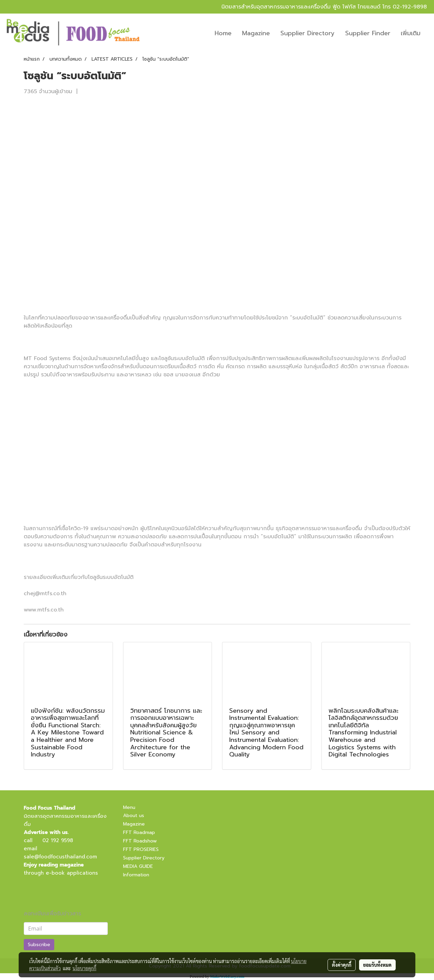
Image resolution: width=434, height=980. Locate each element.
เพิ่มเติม (411, 33)
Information (136, 875)
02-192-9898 (410, 7)
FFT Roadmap (139, 832)
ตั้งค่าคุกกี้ (342, 965)
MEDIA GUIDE (138, 866)
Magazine (256, 33)
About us (134, 816)
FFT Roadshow (140, 841)
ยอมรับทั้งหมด (377, 965)
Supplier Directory (308, 33)
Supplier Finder (368, 33)
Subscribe (39, 945)
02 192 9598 (58, 840)
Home (223, 33)
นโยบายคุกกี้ (84, 968)
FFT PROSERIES (141, 849)
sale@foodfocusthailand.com (60, 857)
